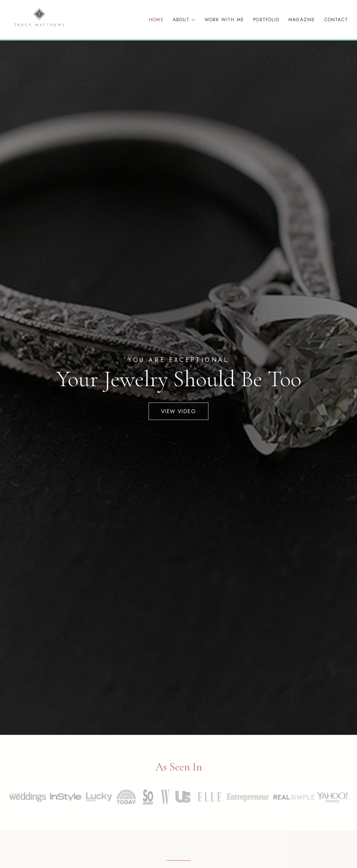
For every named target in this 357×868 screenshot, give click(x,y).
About (184, 20)
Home (156, 20)
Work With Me (224, 20)
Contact (336, 20)
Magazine (302, 20)
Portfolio (266, 20)
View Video (178, 411)
